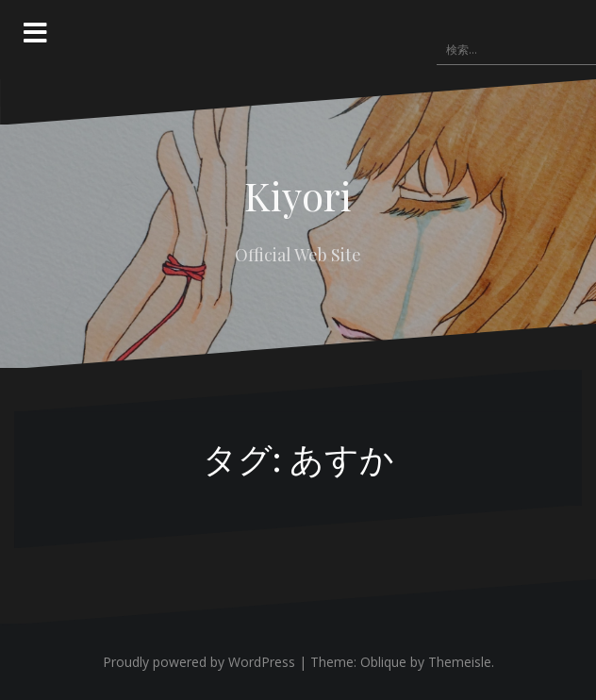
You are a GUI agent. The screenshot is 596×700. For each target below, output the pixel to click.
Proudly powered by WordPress (199, 662)
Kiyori (298, 195)
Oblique (383, 662)
